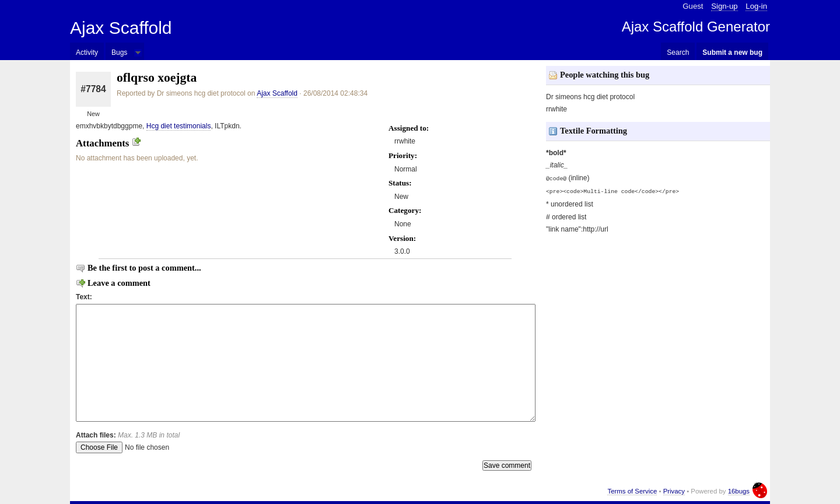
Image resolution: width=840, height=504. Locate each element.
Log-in (756, 6)
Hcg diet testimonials (179, 126)
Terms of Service (632, 491)
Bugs (119, 52)
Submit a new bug (732, 52)
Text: (84, 297)
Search (678, 52)
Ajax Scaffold (121, 28)
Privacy (674, 491)
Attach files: (128, 435)
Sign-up (724, 6)
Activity (87, 52)
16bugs (739, 491)
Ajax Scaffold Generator (696, 27)
